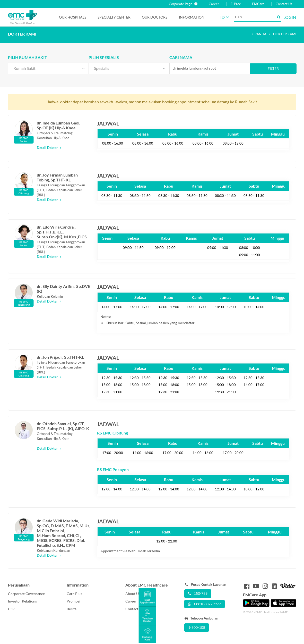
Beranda (258, 34)
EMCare (258, 4)
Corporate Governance (26, 594)
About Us (133, 594)
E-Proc (236, 4)
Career (214, 4)
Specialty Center (114, 17)
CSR (11, 609)
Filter (273, 68)
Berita (72, 609)
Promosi (73, 601)
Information (192, 17)
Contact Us (284, 4)
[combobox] (49, 68)
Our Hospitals (73, 17)
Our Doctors (155, 17)
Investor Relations (22, 601)
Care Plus (74, 594)
